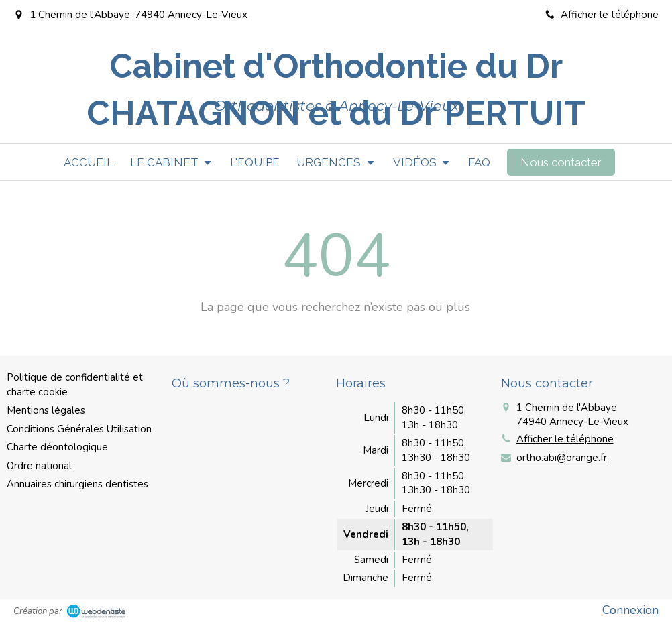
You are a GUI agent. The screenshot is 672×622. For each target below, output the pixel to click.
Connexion (630, 610)
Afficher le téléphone (610, 15)
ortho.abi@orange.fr (562, 458)
